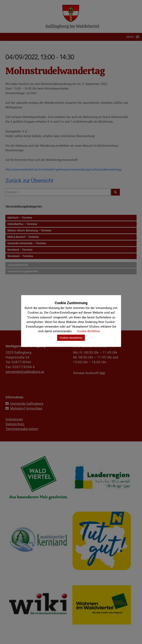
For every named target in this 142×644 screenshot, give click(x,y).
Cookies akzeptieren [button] (71, 338)
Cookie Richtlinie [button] (88, 331)
